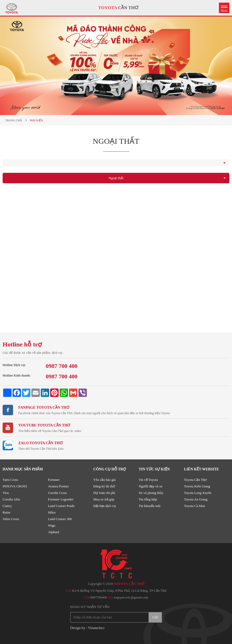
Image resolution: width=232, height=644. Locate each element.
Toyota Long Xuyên (198, 493)
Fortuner (54, 480)
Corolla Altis (11, 499)
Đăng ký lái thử (104, 486)
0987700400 (98, 597)
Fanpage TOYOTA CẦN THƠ (44, 408)
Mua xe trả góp (104, 499)
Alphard (53, 532)
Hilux (52, 512)
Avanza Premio (58, 486)
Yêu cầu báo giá (104, 480)
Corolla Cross (57, 493)
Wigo (52, 525)
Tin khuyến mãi (149, 506)
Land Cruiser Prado (61, 506)
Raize (7, 512)
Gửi (155, 617)
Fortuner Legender (61, 499)
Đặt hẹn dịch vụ (105, 506)
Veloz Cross (11, 519)
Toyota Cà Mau (195, 506)
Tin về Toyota (148, 480)
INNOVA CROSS (15, 486)
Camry (7, 506)
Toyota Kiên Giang (197, 486)
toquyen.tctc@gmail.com (131, 597)
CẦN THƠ (118, 8)
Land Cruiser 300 (60, 519)
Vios (6, 493)
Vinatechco (96, 628)
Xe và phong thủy (151, 493)
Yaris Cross (10, 480)
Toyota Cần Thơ (196, 480)
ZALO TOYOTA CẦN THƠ (40, 443)
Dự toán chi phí (104, 493)
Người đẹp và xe (151, 486)
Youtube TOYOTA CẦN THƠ (44, 425)
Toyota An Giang (196, 499)
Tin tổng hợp (148, 499)
